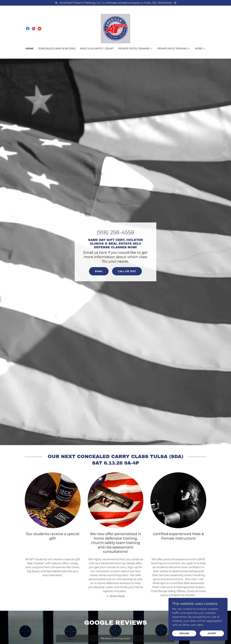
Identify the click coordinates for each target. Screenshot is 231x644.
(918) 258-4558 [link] (115, 232)
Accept (212, 633)
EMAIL (99, 271)
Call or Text (127, 271)
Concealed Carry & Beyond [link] (57, 49)
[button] (135, 49)
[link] (28, 29)
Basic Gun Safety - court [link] (97, 49)
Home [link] (30, 49)
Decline (184, 633)
